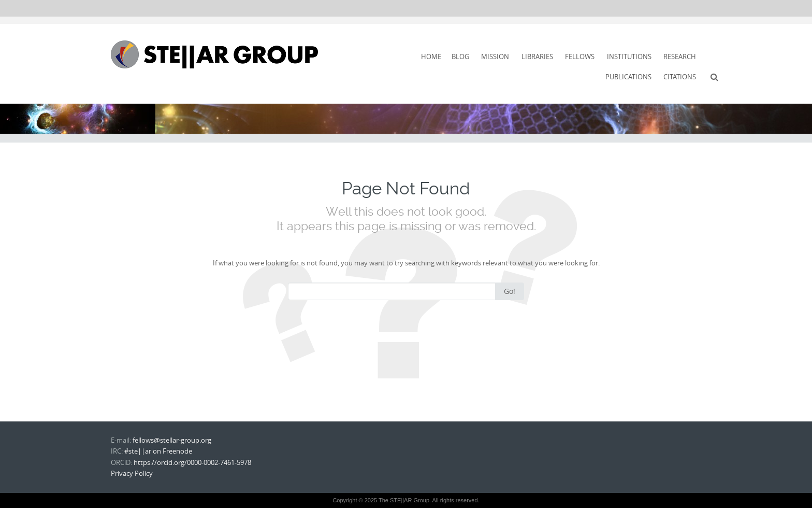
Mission (495, 57)
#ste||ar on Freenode (158, 451)
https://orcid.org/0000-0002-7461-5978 (192, 462)
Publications (628, 77)
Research (680, 57)
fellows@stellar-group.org (172, 440)
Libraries (537, 57)
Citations (680, 77)
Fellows (580, 57)
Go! (510, 291)
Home (431, 57)
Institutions (629, 57)
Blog (460, 57)
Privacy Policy (132, 473)
